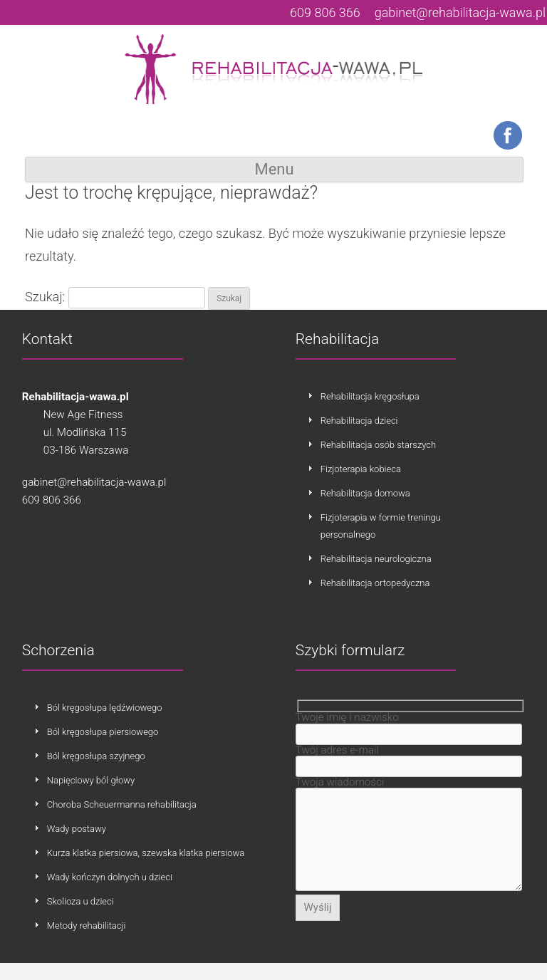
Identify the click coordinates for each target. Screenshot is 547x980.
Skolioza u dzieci (80, 901)
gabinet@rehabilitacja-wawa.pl (460, 12)
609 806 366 (325, 12)
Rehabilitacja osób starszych (378, 445)
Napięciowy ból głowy (91, 780)
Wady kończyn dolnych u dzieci (110, 877)
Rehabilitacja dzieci (359, 421)
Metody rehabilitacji (87, 926)
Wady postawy (77, 829)
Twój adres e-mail (337, 752)
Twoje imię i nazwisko (347, 717)
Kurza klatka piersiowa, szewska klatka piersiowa (146, 853)
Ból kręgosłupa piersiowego (103, 732)
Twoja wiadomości (340, 786)
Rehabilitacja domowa (365, 493)
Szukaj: (45, 297)
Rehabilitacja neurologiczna (376, 559)
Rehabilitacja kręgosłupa (370, 396)
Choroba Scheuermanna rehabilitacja (122, 804)
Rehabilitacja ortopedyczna (375, 583)
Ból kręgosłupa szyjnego (96, 756)
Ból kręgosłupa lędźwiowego (105, 708)
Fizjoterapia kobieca (361, 469)
